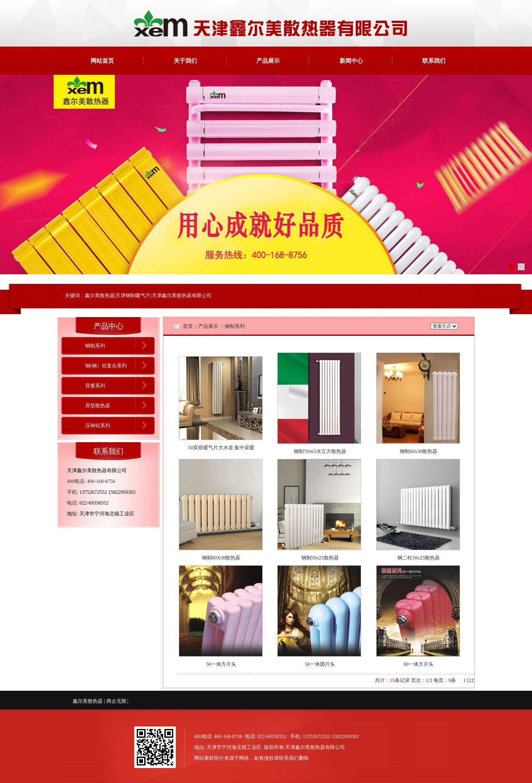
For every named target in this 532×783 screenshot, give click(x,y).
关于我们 (185, 61)
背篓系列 (95, 386)
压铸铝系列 (98, 426)
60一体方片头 (419, 664)
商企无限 (116, 701)
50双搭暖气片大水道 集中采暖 (221, 448)
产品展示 (268, 61)
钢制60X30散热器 (221, 558)
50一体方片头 (221, 664)
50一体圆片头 (320, 664)
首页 (188, 326)
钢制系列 (95, 346)
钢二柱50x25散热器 (419, 558)
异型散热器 (98, 406)
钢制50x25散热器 (320, 558)
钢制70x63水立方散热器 (320, 451)
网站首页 (102, 61)
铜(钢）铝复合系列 (106, 366)
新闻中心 (351, 61)
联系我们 (434, 61)
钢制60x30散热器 (419, 451)
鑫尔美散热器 (88, 701)
